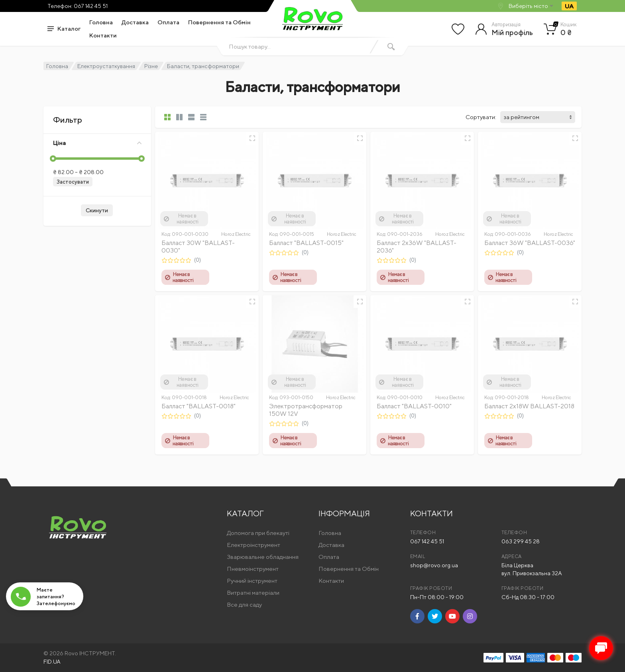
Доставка (135, 22)
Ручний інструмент (252, 581)
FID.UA (52, 662)
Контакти (103, 35)
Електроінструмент (254, 545)
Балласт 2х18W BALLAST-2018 (529, 406)
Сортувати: (481, 117)
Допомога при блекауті (258, 533)
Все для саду (244, 604)
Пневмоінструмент (253, 569)
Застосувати (73, 182)
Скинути (97, 210)
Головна (101, 22)
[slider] (53, 159)
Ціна (97, 143)
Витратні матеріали (253, 593)
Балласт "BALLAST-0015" (306, 243)
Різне (151, 66)
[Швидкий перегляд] (252, 138)
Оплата (168, 22)
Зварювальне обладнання (263, 557)
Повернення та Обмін (219, 22)
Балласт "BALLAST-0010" (414, 406)
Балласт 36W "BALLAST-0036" (530, 243)
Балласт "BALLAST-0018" (199, 406)
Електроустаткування (106, 66)
